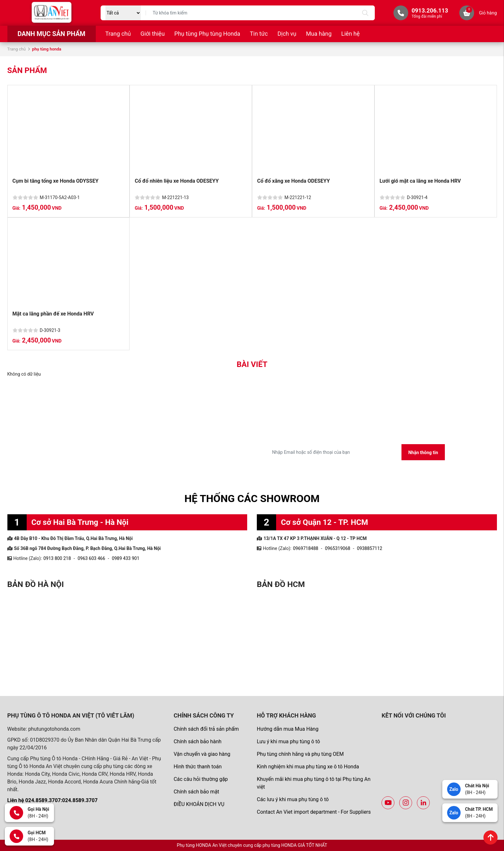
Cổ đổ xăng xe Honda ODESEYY (293, 181)
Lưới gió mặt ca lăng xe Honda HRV (420, 181)
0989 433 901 (126, 558)
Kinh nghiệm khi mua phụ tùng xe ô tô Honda (308, 767)
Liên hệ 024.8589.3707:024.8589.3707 (53, 800)
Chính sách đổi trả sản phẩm (206, 729)
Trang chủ (118, 34)
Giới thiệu (153, 34)
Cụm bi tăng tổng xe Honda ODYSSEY (56, 181)
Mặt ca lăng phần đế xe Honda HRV (53, 314)
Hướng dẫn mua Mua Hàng (288, 729)
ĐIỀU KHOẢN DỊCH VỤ (199, 804)
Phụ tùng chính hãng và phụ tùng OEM (300, 754)
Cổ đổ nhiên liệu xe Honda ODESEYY (177, 181)
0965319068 (338, 548)
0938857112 (369, 548)
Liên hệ (351, 34)
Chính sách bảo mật (196, 792)
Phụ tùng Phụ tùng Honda (207, 34)
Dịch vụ (287, 34)
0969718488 (306, 548)
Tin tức (259, 34)
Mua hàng (319, 34)
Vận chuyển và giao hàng (202, 754)
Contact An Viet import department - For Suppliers (314, 812)
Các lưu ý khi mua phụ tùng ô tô (293, 799)
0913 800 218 (57, 558)
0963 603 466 (91, 558)
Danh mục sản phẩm (51, 34)
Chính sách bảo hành (198, 741)
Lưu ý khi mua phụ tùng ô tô (288, 741)
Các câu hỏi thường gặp (201, 779)
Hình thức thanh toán (198, 767)
